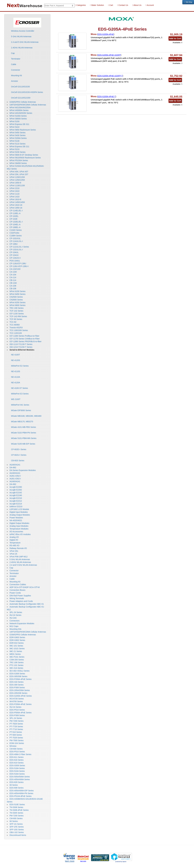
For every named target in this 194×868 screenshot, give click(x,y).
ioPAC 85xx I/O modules (20, 534)
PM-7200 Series (17, 721)
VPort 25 (13, 554)
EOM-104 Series (17, 743)
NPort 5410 (15, 127)
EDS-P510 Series (17, 710)
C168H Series (16, 236)
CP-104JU (14, 255)
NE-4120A (16, 383)
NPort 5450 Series (18, 133)
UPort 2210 (15, 188)
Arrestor (15, 81)
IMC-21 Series (16, 651)
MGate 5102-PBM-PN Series (24, 433)
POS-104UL (15, 261)
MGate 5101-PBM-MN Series (24, 438)
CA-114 (13, 277)
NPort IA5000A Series (19, 110)
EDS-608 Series (17, 788)
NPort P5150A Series (19, 160)
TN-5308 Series (16, 807)
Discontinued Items (18, 835)
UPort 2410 (15, 191)
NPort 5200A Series (18, 138)
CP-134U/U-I (15, 258)
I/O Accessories (16, 532)
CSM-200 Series (17, 660)
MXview (13, 746)
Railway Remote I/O (18, 548)
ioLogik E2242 (16, 493)
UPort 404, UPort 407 (19, 172)
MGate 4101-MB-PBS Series (24, 427)
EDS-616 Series (17, 760)
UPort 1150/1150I (17, 177)
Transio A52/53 (16, 328)
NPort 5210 (15, 149)
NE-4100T (16, 355)
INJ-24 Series (16, 615)
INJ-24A (13, 618)
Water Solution (97, 5)
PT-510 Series (16, 732)
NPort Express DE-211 (19, 147)
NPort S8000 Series (18, 119)
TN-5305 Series (16, 813)
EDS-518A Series (17, 768)
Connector (16, 70)
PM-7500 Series (17, 740)
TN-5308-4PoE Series (19, 810)
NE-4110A (16, 377)
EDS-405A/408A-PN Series (21, 793)
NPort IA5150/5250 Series (21, 113)
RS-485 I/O (14, 545)
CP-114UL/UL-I (16, 241)
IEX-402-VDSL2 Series (20, 671)
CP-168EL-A (15, 227)
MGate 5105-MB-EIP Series (23, 444)
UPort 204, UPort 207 (19, 174)
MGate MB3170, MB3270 (22, 422)
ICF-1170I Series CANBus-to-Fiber (25, 339)
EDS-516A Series (17, 774)
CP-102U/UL (15, 238)
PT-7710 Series (16, 729)
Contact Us (123, 5)
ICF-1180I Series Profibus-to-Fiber (24, 336)
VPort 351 (14, 551)
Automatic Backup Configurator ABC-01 (27, 604)
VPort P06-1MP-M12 (19, 557)
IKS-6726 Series (17, 699)
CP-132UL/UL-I (16, 250)
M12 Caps (14, 626)
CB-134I (13, 283)
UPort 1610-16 (16, 205)
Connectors (15, 621)
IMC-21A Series (16, 668)
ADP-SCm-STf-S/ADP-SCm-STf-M (25, 587)
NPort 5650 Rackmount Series (23, 130)
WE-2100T (16, 399)
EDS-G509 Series (17, 766)
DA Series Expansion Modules (23, 470)
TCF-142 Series (16, 311)
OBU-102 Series (17, 832)
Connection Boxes (18, 590)
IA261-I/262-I (15, 476)
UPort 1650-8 (15, 183)
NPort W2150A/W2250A (20, 108)
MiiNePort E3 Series (20, 394)
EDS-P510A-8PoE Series (21, 796)
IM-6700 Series (16, 701)
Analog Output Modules (20, 515)
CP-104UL (14, 252)
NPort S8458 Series (18, 163)
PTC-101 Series (17, 665)
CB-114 (13, 280)
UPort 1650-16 (16, 208)
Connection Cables (18, 584)
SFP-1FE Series (17, 827)
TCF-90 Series (16, 319)
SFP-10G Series (17, 830)
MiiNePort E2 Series (20, 366)
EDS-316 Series (17, 682)
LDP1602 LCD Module (19, 509)
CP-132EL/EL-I (16, 222)
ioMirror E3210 (16, 506)
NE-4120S (16, 360)
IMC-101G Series (17, 649)
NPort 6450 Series (18, 294)
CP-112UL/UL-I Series (19, 247)
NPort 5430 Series (18, 135)
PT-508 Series (16, 735)
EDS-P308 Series (17, 688)
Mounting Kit (17, 75)
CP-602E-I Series (19, 449)
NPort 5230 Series (18, 152)
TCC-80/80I (15, 325)
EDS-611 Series (17, 757)
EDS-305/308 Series (19, 676)
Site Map (188, 2)
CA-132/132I (15, 269)
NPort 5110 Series (18, 144)
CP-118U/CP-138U (18, 263)
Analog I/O (14, 537)
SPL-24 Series (16, 612)
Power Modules (16, 518)
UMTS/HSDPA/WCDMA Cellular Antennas (28, 105)
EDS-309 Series (17, 685)
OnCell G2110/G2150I (21, 98)
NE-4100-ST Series (20, 388)
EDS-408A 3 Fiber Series (20, 754)
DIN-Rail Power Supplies (20, 596)
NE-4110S (16, 371)
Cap (13, 53)
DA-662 (13, 467)
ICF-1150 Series (17, 314)
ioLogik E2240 (16, 495)
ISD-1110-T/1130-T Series (21, 344)
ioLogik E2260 (16, 487)
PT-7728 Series (16, 727)
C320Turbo (14, 233)
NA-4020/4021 (16, 520)
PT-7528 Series (16, 738)
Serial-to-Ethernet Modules (22, 350)
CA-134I (13, 272)
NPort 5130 (15, 141)
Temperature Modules (19, 529)
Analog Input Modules (19, 526)
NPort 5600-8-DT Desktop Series (24, 155)
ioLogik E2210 (16, 498)
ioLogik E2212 (16, 501)
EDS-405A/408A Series (20, 779)
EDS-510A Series (17, 771)
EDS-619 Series (17, 763)
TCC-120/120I (16, 333)
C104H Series (16, 230)
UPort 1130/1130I (17, 185)
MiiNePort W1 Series (20, 405)
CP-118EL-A (15, 213)
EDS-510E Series (17, 804)
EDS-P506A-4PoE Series (21, 713)
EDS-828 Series (17, 782)
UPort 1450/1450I (17, 202)
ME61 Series (15, 654)
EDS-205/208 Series (19, 693)
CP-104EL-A (15, 224)
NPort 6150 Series (18, 291)
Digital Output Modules (19, 523)
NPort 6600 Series (18, 305)
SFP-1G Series (16, 824)
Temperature (15, 543)
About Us (137, 5)
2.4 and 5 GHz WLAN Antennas (25, 42)
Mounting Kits (16, 629)
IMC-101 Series (16, 646)
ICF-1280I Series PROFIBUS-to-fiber (26, 341)
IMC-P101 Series (17, 657)
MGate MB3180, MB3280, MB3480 (26, 416)
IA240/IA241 (15, 465)
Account (150, 5)
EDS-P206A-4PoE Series (21, 679)
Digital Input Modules (19, 512)
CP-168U (14, 244)
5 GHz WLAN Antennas (21, 36)
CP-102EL (14, 216)
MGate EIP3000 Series (21, 410)
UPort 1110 (15, 194)
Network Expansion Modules (22, 623)
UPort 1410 (15, 197)
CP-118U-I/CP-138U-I (19, 266)
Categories (81, 5)
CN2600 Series (16, 300)
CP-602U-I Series (19, 455)
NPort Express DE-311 (19, 124)
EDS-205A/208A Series (20, 690)
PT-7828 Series (16, 724)
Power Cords (15, 593)
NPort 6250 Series (18, 302)
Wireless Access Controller (23, 31)
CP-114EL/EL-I (16, 211)
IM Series (14, 785)
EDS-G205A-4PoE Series (21, 696)
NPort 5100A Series (18, 116)
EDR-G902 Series (17, 640)
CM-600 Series (16, 749)
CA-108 (13, 286)
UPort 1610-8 (15, 199)
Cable (14, 64)
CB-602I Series (18, 461)
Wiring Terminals (17, 598)
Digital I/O (14, 540)
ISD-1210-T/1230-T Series (21, 347)
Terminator (16, 59)
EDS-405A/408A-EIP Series (22, 791)
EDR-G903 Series (17, 637)
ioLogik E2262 (16, 490)
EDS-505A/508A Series (20, 777)
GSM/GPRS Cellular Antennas (23, 102)
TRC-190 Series (17, 308)
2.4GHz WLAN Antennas (22, 48)
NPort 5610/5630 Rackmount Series (25, 158)
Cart (111, 5)
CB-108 (13, 289)
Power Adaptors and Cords (21, 601)
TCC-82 (13, 322)
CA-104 (13, 275)
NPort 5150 (15, 121)
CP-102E (14, 219)
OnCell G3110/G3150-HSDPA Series (27, 92)
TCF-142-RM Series (18, 316)
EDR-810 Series (17, 643)
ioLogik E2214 (16, 504)
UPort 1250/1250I (17, 180)
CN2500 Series (16, 297)
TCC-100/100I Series (19, 330)
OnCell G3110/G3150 (21, 87)
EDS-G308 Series (17, 674)
